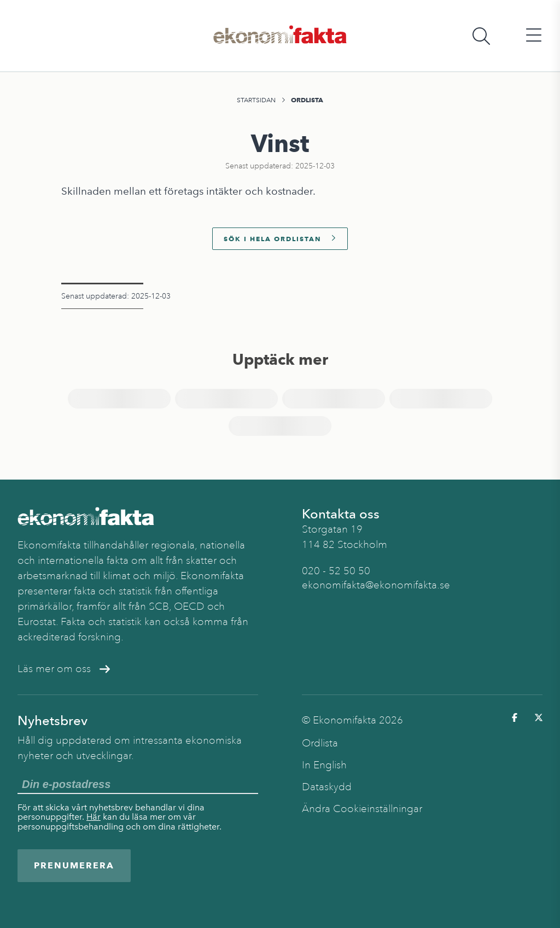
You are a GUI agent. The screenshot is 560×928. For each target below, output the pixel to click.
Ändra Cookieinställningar (362, 809)
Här (94, 817)
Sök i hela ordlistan (280, 239)
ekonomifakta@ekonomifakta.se (376, 585)
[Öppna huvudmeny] (534, 36)
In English (324, 765)
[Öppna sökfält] (481, 36)
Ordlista (307, 100)
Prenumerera (74, 865)
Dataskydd (327, 787)
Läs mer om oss (64, 669)
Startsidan (256, 100)
